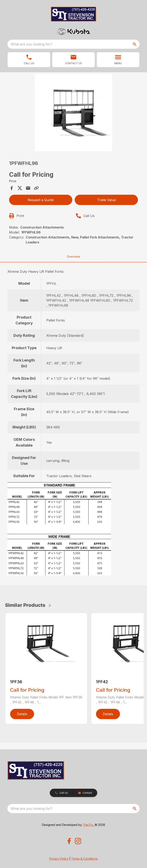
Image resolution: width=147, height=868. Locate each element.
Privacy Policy (59, 859)
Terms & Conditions (84, 859)
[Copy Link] (36, 188)
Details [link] (22, 714)
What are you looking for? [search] (31, 44)
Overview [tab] (73, 257)
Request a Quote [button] (41, 200)
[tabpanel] (74, 113)
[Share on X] (20, 188)
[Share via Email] (28, 188)
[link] (29, 60)
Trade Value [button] (106, 200)
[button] (73, 60)
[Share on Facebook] (12, 188)
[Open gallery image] (74, 113)
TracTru (88, 825)
